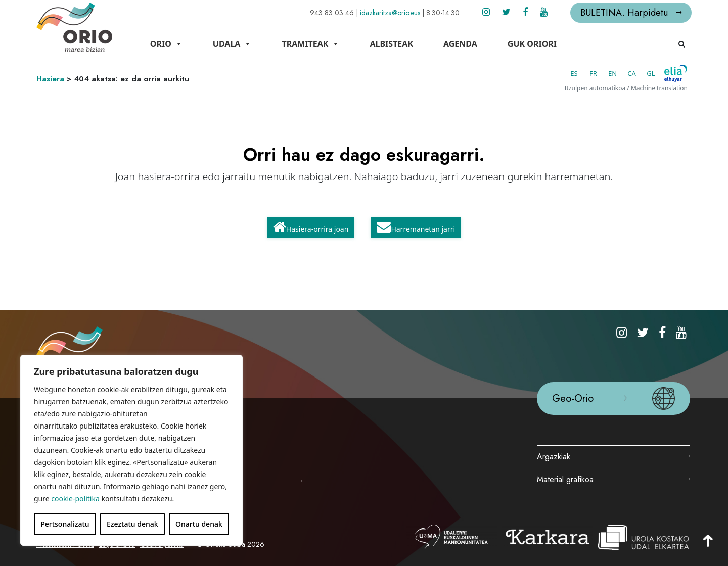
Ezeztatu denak (132, 524)
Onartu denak (199, 524)
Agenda (460, 44)
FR (593, 73)
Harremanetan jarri (416, 227)
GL (651, 73)
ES (574, 73)
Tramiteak (310, 44)
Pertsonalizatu (65, 524)
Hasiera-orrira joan (311, 227)
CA (632, 73)
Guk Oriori (532, 44)
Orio (166, 44)
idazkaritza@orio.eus (390, 13)
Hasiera (50, 79)
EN (612, 73)
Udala (232, 44)
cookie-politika (75, 499)
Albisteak (391, 44)
